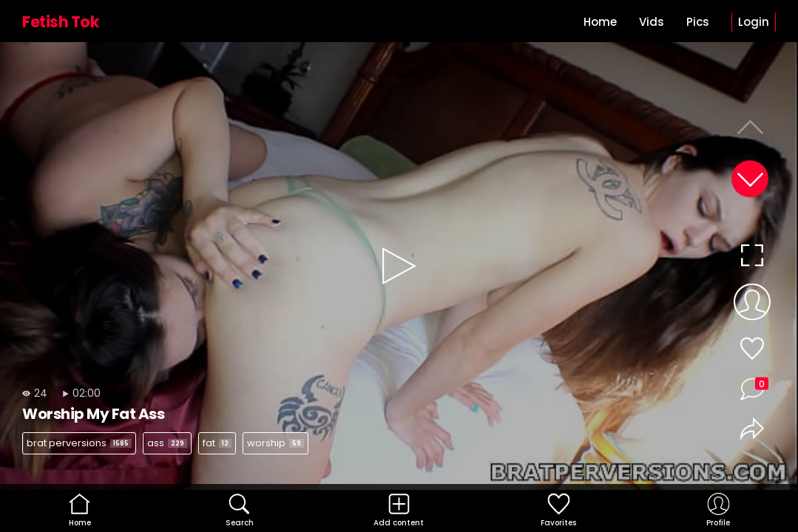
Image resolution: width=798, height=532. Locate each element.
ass (167, 443)
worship (275, 443)
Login (754, 22)
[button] (750, 179)
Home (600, 22)
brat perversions (79, 443)
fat (217, 443)
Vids (652, 22)
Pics (698, 22)
